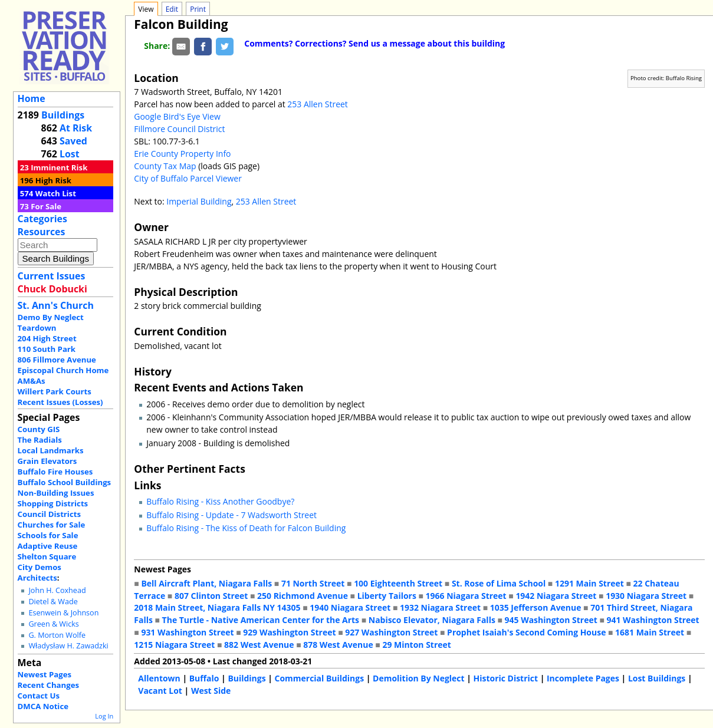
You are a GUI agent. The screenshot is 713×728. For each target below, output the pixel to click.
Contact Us (39, 696)
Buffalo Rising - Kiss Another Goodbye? (220, 501)
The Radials (40, 440)
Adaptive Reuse (48, 546)
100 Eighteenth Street (398, 583)
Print (198, 9)
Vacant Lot (160, 691)
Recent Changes (49, 685)
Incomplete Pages (583, 678)
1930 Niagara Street (646, 596)
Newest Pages (45, 674)
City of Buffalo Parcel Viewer (188, 178)
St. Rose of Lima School (499, 583)
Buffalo (204, 678)
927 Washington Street (391, 632)
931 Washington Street (187, 632)
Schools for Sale (48, 535)
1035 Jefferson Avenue (536, 607)
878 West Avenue (338, 645)
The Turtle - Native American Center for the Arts (261, 620)
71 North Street (313, 583)
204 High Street (47, 338)
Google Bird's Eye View (177, 116)
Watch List (56, 193)
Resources (42, 232)
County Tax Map (165, 166)
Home (32, 98)
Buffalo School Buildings (65, 482)
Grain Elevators (47, 461)
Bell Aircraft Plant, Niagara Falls (206, 583)
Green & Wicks (53, 624)
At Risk (76, 128)
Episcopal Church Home (63, 370)
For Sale (46, 206)
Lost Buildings (657, 678)
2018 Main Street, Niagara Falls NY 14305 (217, 607)
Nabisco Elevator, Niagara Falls (432, 620)
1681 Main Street (650, 632)
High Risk (53, 180)
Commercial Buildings (320, 678)
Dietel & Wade (53, 602)
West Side (211, 691)
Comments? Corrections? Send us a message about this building (374, 43)
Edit (172, 9)
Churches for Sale (52, 525)
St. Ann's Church (56, 305)
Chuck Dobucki (52, 289)
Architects (37, 578)
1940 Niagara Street (350, 607)
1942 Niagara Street (556, 596)
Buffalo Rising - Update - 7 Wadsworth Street (231, 515)
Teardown (37, 328)
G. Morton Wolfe (57, 635)
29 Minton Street (416, 645)
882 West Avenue (259, 645)
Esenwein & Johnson (63, 613)
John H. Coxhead (57, 590)
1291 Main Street (589, 583)
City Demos (40, 567)
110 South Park (47, 349)
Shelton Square (47, 556)
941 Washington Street (653, 620)
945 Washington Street (551, 620)
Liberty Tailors (387, 596)
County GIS (39, 429)
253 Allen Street (318, 104)
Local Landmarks (51, 450)
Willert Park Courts (55, 391)
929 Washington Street (289, 632)
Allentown (159, 678)
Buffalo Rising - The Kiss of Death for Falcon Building (246, 528)
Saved (73, 141)
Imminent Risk (59, 167)
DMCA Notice (43, 706)
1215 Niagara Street (174, 645)
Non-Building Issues (56, 493)
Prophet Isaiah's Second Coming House (526, 632)
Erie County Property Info (182, 154)
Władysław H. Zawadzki (68, 646)
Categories (42, 219)
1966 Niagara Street (466, 596)
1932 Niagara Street (440, 607)
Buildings (63, 115)
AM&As (32, 381)
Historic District (506, 678)
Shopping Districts (53, 503)
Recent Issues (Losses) (60, 402)
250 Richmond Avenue (303, 596)
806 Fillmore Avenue (57, 360)
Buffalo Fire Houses (55, 472)
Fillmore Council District (179, 129)
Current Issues (52, 276)
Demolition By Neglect (419, 678)
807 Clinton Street (211, 596)
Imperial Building (199, 201)
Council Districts (49, 514)
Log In (104, 716)
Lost (70, 154)
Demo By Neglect (51, 317)
